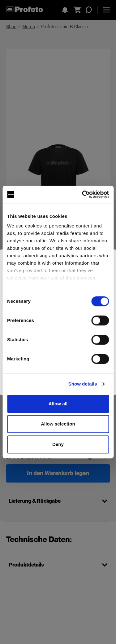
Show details (83, 384)
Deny (58, 444)
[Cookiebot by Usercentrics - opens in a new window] (83, 194)
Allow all (58, 404)
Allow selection (58, 424)
